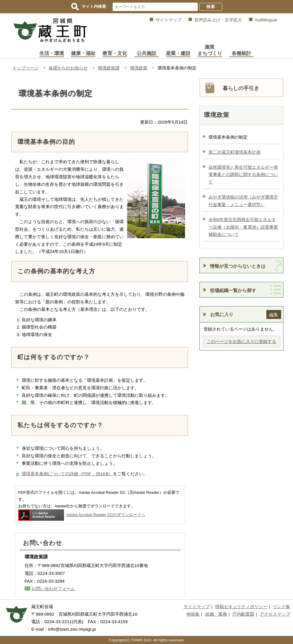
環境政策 (139, 68)
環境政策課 (109, 68)
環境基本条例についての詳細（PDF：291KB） (67, 474)
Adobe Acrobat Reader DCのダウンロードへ (82, 515)
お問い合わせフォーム (53, 589)
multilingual (266, 20)
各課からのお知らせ (68, 68)
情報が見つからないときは (238, 266)
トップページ (25, 68)
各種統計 (241, 53)
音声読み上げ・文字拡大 (218, 20)
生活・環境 (52, 53)
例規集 (193, 614)
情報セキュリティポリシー (241, 607)
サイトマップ (169, 20)
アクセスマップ (275, 614)
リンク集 (281, 607)
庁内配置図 (243, 614)
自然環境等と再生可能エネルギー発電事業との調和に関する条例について (243, 175)
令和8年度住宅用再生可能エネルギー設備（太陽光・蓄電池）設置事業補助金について (243, 227)
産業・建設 (178, 53)
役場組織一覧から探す (233, 290)
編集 (274, 315)
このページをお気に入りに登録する (241, 341)
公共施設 (146, 53)
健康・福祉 (83, 53)
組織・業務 (216, 614)
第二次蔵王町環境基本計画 (235, 152)
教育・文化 (115, 53)
